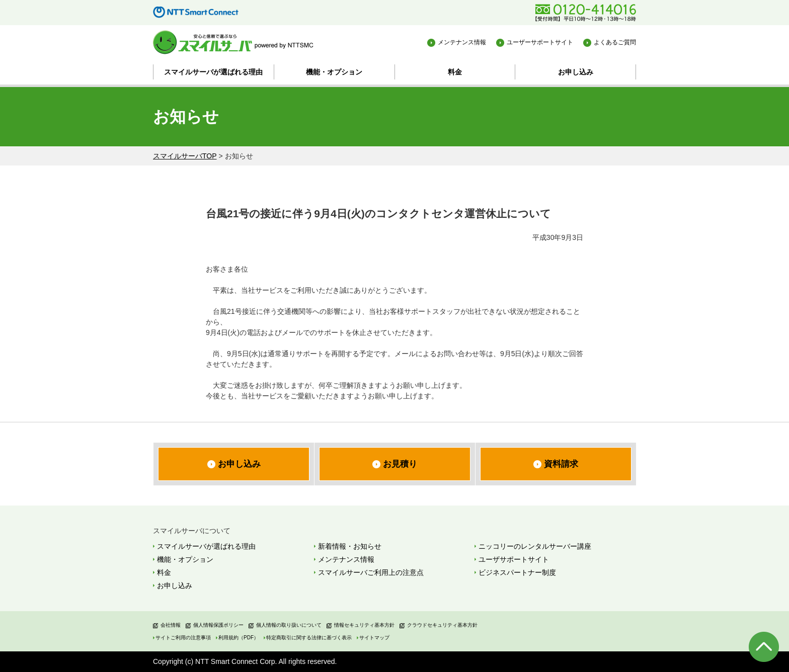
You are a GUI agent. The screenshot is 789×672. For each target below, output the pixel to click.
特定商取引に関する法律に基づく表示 (309, 638)
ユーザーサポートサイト (540, 42)
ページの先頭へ (764, 647)
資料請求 (561, 464)
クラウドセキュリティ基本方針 (442, 625)
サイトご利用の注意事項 (183, 638)
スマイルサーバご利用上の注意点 (371, 572)
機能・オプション (334, 72)
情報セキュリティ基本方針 (364, 625)
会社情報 (171, 625)
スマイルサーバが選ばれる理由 (213, 72)
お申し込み (576, 72)
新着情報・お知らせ (350, 546)
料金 (455, 72)
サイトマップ (374, 638)
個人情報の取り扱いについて (289, 625)
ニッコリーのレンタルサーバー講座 (535, 546)
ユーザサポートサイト (514, 559)
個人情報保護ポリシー (218, 625)
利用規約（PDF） (239, 638)
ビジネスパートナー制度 (517, 572)
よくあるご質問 (615, 42)
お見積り (400, 464)
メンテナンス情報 (462, 42)
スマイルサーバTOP (185, 156)
